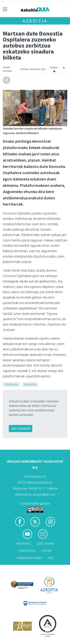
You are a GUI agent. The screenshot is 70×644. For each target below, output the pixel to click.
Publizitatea (27, 551)
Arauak (46, 551)
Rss (51, 558)
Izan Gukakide (21, 428)
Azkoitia (35, 21)
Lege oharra (46, 544)
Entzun (54, 70)
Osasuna (11, 385)
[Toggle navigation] (5, 9)
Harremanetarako (29, 558)
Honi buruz (23, 544)
